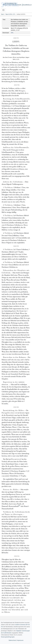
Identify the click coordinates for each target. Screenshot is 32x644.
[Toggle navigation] (3, 10)
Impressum (20, 640)
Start (2, 14)
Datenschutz (12, 640)
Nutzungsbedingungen (8, 637)
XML (12, 33)
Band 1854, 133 (10, 14)
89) (19, 506)
